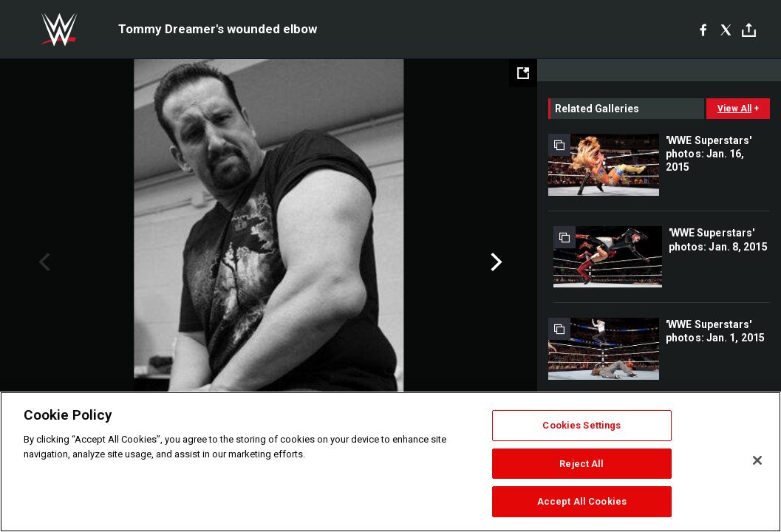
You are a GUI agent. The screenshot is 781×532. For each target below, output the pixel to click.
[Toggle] (749, 30)
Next (495, 262)
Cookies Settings (582, 425)
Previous (42, 262)
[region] (390, 462)
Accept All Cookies (582, 501)
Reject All (582, 464)
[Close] (757, 460)
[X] (726, 30)
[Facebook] (703, 30)
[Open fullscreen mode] (523, 73)
